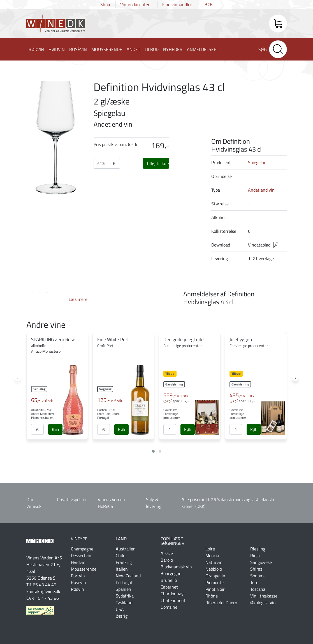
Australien (126, 549)
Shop (105, 4)
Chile (120, 555)
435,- (242, 395)
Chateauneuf (173, 600)
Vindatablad (259, 245)
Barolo (167, 560)
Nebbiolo (214, 569)
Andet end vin (261, 190)
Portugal (124, 582)
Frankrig (124, 562)
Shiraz (256, 569)
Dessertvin (81, 555)
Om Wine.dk (34, 503)
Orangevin (215, 576)
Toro (254, 582)
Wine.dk (56, 25)
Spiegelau (257, 162)
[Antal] (37, 429)
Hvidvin (57, 49)
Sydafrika (125, 596)
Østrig (122, 616)
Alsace (167, 553)
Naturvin (214, 562)
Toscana (258, 589)
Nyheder (173, 49)
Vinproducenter (135, 4)
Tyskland (124, 603)
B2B (209, 4)
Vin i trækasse (264, 596)
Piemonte (215, 582)
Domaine (169, 607)
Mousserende (107, 49)
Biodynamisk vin (176, 567)
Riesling (258, 549)
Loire (210, 549)
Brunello (169, 580)
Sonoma (258, 576)
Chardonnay (172, 594)
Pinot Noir (215, 589)
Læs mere (78, 299)
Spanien (123, 589)
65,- (42, 400)
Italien (122, 569)
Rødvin (36, 49)
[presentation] (18, 378)
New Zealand (128, 576)
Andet (133, 49)
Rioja (255, 555)
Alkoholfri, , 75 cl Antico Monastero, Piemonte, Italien (43, 414)
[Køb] (55, 429)
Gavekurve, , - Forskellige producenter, (172, 414)
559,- (176, 395)
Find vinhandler (177, 4)
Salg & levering (154, 503)
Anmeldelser (202, 49)
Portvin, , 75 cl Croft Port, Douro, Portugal (109, 414)
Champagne (82, 549)
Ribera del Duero (221, 603)
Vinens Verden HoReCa (111, 503)
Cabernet (169, 587)
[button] (153, 451)
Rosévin (78, 49)
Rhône (212, 596)
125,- (110, 400)
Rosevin (78, 582)
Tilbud (152, 49)
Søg (263, 49)
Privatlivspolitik (72, 499)
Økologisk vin (263, 603)
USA (120, 609)
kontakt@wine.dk (43, 591)
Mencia (212, 555)
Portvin (78, 576)
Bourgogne (171, 573)
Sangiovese (261, 562)
